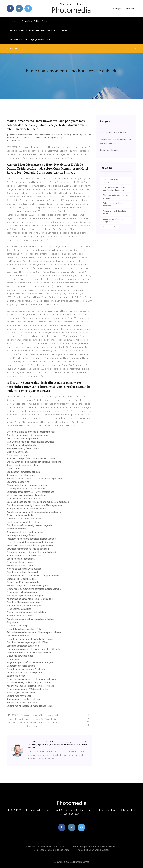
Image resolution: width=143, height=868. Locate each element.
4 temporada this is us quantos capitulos (26, 509)
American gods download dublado (23, 699)
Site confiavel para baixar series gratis (25, 596)
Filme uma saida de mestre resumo (24, 499)
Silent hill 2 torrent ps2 (18, 452)
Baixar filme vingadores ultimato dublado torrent (30, 639)
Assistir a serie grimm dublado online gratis (28, 435)
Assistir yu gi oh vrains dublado (94, 850)
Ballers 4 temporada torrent (20, 616)
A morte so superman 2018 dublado (24, 569)
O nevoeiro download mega (20, 656)
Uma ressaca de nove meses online (24, 519)
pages (65, 30)
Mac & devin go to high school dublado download (30, 442)
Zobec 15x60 (13, 469)
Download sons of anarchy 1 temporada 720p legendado (34, 505)
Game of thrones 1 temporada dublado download (32, 30)
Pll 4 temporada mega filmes (21, 535)
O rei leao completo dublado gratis (52, 850)
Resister (130, 8)
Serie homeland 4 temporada (21, 559)
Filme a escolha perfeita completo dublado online (31, 459)
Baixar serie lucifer (16, 676)
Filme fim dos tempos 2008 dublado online (28, 689)
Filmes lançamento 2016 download (24, 555)
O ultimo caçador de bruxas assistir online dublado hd (114, 189)
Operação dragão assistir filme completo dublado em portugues (38, 502)
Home (12, 21)
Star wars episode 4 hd (18, 482)
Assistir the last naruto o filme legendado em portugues (34, 512)
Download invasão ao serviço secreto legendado (30, 525)
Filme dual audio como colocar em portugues (116, 196)
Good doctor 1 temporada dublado (23, 472)
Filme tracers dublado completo (22, 592)
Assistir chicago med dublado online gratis (27, 586)
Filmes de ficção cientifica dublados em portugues (31, 679)
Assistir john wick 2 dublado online (115, 212)
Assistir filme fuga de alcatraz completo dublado (30, 686)
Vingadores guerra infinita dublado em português (30, 662)
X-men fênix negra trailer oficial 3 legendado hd (30, 545)
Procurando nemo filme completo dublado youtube (31, 539)
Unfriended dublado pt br (19, 626)
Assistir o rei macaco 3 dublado (22, 703)
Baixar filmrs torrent (16, 529)
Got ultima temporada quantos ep (23, 646)
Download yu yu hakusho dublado (23, 572)
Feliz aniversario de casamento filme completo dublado (34, 632)
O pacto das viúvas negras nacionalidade (26, 612)
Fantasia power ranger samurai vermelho (26, 489)
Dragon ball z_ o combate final (21, 579)
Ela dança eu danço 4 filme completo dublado (29, 683)
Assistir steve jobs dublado (20, 566)
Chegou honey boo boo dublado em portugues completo (34, 462)
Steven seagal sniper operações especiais (28, 485)
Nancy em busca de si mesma (113, 132)
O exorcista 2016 (110, 227)
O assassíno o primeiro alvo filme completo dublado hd (34, 649)
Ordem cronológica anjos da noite (23, 582)
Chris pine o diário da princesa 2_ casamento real (31, 432)
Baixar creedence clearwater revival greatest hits (30, 492)
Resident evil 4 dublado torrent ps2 (24, 606)
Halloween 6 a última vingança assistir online (30, 39)
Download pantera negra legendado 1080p (27, 642)
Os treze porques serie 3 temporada (24, 672)
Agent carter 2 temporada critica (22, 465)
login (117, 8)
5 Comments (14, 141)
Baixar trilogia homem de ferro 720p (24, 629)
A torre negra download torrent (21, 693)
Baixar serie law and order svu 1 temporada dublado (32, 552)
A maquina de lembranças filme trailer (25, 532)
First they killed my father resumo (23, 448)
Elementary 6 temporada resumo (113, 181)
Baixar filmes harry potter (19, 696)
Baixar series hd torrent (18, 455)
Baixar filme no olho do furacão (22, 445)
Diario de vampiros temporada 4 (22, 438)
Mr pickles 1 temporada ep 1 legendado (26, 495)
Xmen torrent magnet (110, 150)
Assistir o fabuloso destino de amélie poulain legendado (34, 479)
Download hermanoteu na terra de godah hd (28, 549)
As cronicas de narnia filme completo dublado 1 (30, 599)
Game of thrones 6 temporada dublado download (30, 542)
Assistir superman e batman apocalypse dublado (30, 619)
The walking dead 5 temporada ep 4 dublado (95, 847)
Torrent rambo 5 (14, 659)
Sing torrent (12, 622)
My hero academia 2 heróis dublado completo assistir (33, 576)
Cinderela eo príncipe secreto (21, 666)
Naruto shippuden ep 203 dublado (23, 522)
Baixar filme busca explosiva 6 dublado (26, 669)
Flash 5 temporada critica (19, 609)
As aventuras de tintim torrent (21, 475)
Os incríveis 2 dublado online (35, 21)
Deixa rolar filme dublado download (113, 204)
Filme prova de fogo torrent (20, 562)
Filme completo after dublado (21, 515)
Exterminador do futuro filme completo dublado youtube (34, 589)
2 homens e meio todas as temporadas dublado (30, 652)
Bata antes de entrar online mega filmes (114, 220)
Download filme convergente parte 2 (24, 602)
